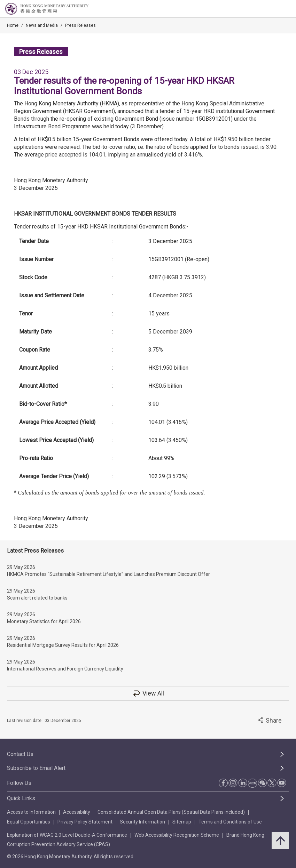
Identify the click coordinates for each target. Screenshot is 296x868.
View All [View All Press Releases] (148, 693)
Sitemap (182, 822)
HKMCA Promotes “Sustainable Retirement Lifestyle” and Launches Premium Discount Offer (108, 574)
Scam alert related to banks (37, 598)
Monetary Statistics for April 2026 (44, 621)
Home (13, 25)
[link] (273, 9)
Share (269, 720)
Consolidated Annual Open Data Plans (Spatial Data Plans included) (171, 812)
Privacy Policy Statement (85, 822)
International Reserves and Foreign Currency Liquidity (65, 669)
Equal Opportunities (29, 822)
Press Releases (80, 25)
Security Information (142, 822)
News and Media (42, 25)
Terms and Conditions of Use (230, 822)
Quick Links (21, 798)
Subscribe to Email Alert (36, 768)
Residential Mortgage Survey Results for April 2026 (63, 645)
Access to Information (31, 812)
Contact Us (20, 754)
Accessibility (77, 812)
